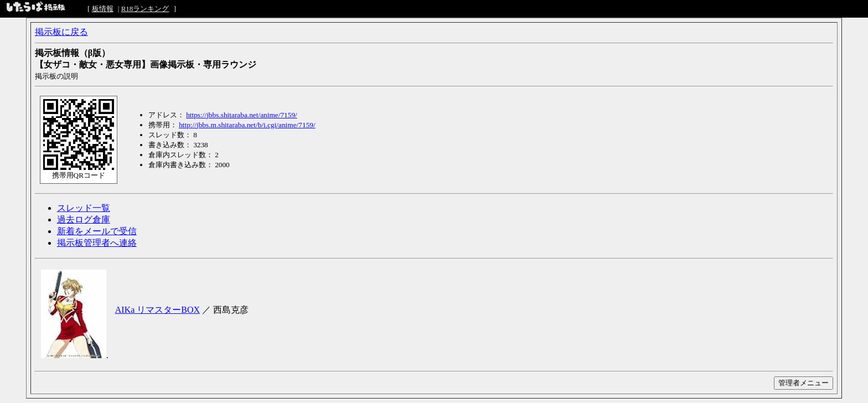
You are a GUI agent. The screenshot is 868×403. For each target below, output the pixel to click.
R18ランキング (145, 9)
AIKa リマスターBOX (157, 310)
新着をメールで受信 (97, 231)
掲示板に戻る (61, 32)
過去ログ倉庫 (84, 219)
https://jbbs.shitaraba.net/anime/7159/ (242, 115)
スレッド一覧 (84, 208)
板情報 (103, 9)
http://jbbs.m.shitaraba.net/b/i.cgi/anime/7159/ (247, 125)
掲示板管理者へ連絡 (97, 243)
